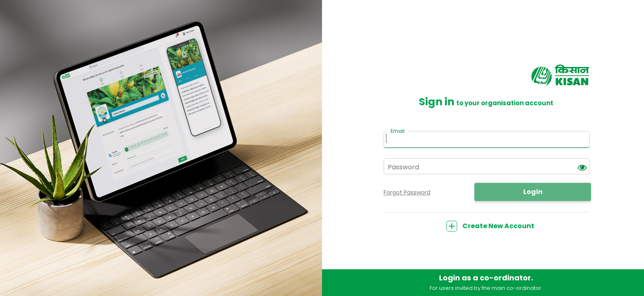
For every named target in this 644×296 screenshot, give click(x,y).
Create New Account (490, 226)
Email (398, 131)
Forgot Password (407, 192)
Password (403, 167)
